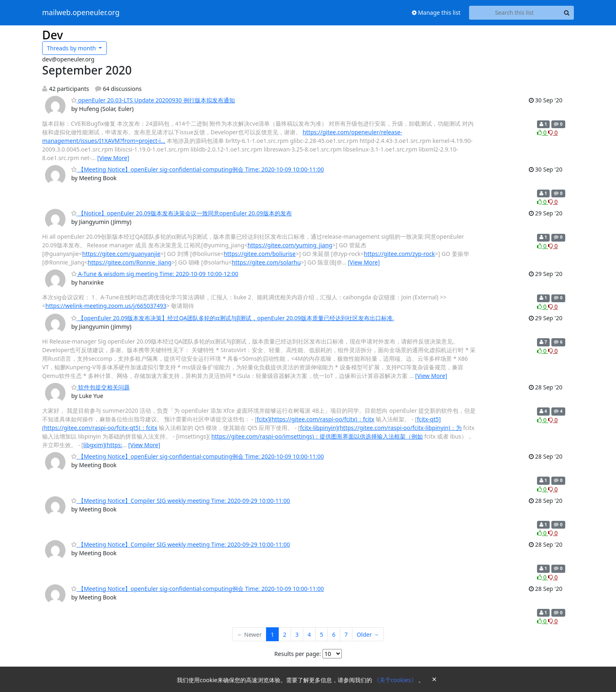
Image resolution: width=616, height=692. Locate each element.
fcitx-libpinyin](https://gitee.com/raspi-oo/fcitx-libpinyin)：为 (381, 428)
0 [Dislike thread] (553, 132)
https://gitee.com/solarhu (266, 262)
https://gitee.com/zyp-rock (399, 254)
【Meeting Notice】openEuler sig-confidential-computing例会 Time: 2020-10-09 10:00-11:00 (197, 169)
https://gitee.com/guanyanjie (121, 254)
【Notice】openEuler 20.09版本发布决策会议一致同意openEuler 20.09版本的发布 (182, 213)
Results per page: (298, 654)
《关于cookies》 (396, 680)
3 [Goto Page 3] (297, 634)
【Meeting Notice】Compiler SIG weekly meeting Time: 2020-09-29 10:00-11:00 (181, 501)
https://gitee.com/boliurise (260, 254)
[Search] (566, 13)
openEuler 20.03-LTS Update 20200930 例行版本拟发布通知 (153, 100)
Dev (53, 35)
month (72, 48)
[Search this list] (514, 13)
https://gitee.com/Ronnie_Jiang (130, 262)
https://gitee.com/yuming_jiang (290, 245)
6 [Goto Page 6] (334, 634)
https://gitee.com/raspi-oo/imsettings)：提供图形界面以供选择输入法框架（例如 (317, 436)
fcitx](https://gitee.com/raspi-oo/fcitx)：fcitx (315, 419)
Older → (368, 634)
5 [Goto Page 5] (322, 634)
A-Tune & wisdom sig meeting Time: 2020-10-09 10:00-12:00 (155, 274)
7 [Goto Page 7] (346, 634)
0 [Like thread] (543, 132)
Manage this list (436, 12)
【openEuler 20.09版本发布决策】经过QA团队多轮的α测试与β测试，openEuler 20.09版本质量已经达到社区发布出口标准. (233, 318)
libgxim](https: (103, 445)
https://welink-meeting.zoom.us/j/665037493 (106, 306)
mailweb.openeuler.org (81, 13)
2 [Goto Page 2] (285, 634)
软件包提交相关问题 (100, 387)
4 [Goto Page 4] (309, 634)
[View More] (113, 158)
